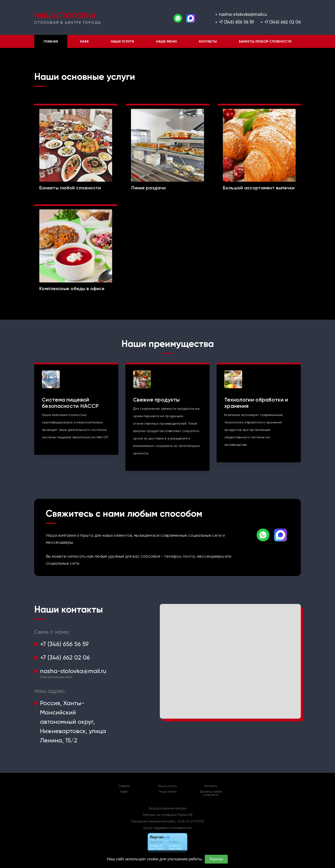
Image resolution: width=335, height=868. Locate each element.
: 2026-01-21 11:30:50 (190, 821)
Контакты (208, 42)
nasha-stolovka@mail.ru (243, 14)
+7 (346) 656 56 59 (236, 22)
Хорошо (216, 859)
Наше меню (167, 42)
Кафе (84, 42)
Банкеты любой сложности (265, 42)
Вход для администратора (168, 808)
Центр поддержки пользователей (167, 828)
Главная (51, 42)
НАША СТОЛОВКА (65, 16)
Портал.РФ (185, 815)
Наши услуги (122, 42)
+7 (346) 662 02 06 (283, 22)
